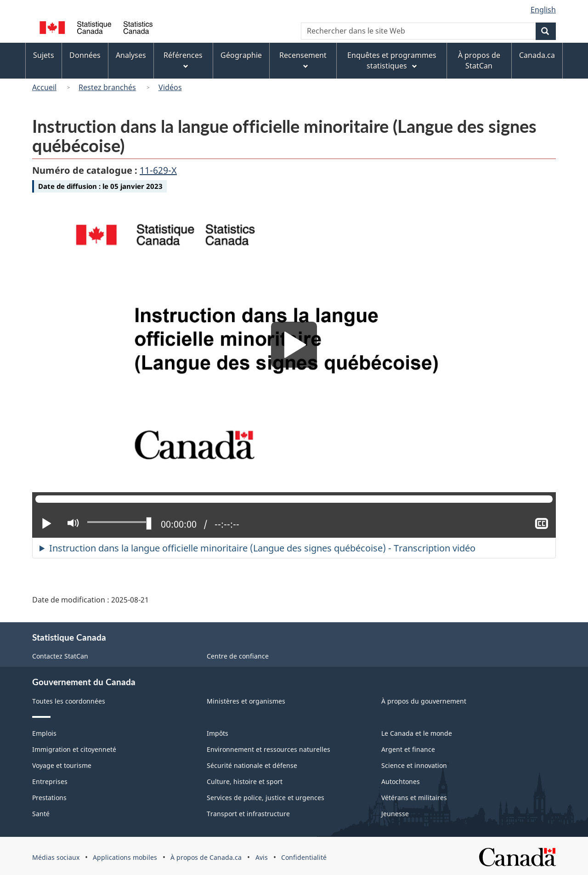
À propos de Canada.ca (206, 857)
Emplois (44, 733)
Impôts (218, 733)
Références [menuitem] (183, 60)
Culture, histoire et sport (245, 781)
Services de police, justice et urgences (266, 798)
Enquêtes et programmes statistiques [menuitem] (392, 60)
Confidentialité (304, 857)
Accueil (44, 87)
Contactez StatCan (60, 656)
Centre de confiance (238, 656)
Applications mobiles (125, 857)
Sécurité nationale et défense (252, 765)
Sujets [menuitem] (44, 55)
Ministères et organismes (246, 701)
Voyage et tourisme (62, 765)
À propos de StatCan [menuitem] (479, 60)
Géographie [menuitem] (241, 55)
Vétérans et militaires (414, 798)
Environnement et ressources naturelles (269, 749)
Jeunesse (395, 814)
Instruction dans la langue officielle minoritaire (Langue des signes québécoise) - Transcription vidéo (262, 548)
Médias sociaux (56, 857)
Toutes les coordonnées (69, 701)
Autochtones (401, 781)
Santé (41, 814)
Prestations (49, 798)
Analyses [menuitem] (131, 55)
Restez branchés (107, 87)
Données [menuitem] (85, 55)
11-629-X (158, 170)
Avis (262, 857)
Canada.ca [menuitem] (537, 55)
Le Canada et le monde (417, 733)
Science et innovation (414, 765)
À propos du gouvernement (424, 701)
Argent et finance (408, 749)
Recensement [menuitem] (303, 60)
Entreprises (50, 781)
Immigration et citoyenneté (74, 749)
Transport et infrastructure (248, 814)
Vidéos (170, 87)
